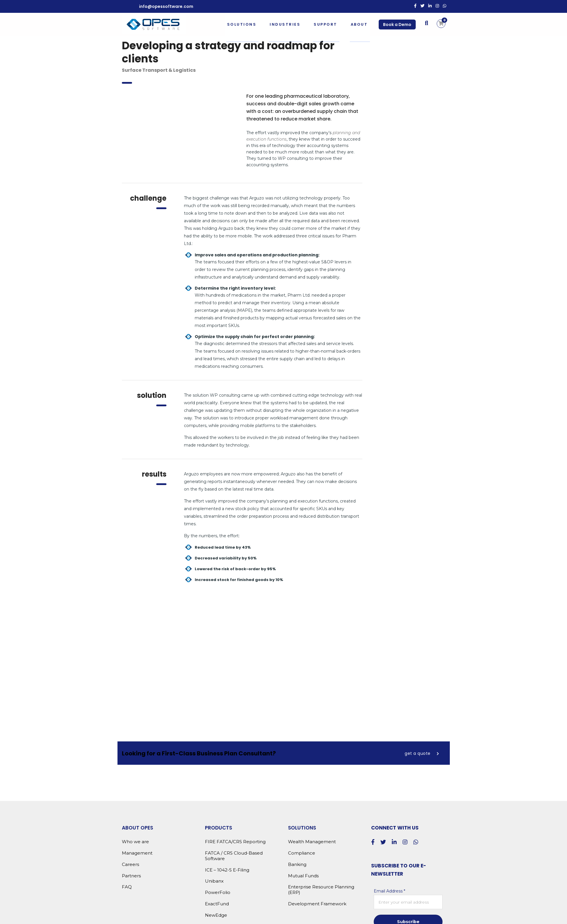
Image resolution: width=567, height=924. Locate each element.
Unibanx (214, 881)
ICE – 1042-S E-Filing (227, 870)
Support (325, 24)
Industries (284, 24)
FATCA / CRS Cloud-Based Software (234, 856)
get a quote (422, 753)
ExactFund (217, 904)
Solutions (241, 24)
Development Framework (317, 904)
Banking (297, 864)
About (359, 24)
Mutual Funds (303, 876)
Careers (130, 864)
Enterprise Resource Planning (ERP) (321, 890)
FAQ (127, 887)
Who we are (135, 842)
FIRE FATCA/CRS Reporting (235, 842)
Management (137, 853)
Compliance (302, 853)
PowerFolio (218, 892)
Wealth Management (312, 842)
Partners (131, 876)
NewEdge (216, 915)
